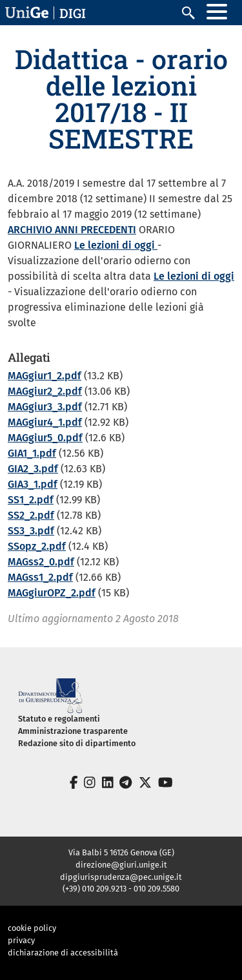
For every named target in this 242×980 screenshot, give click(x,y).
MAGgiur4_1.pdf (45, 422)
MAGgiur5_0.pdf (45, 438)
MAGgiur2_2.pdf (45, 391)
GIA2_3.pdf (33, 469)
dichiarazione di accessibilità (63, 953)
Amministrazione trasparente (73, 731)
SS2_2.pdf (31, 515)
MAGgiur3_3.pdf (45, 407)
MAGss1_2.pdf (40, 577)
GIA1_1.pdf (32, 453)
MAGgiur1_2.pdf (45, 376)
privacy (21, 940)
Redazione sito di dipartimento (77, 743)
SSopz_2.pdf (37, 546)
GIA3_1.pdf (33, 484)
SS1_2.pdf (31, 500)
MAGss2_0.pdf (41, 562)
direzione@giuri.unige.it (121, 865)
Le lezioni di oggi (116, 245)
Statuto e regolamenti (59, 719)
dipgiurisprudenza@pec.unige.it (121, 877)
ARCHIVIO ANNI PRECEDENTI (72, 230)
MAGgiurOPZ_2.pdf (52, 593)
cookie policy (32, 928)
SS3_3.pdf (31, 531)
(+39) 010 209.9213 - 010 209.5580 (121, 889)
